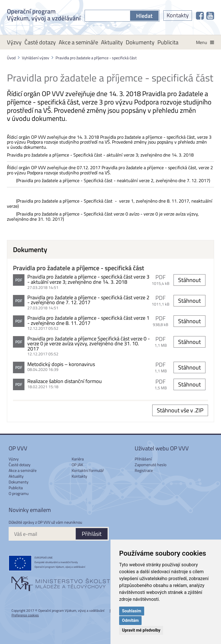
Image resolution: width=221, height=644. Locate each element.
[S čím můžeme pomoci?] (107, 16)
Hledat (144, 16)
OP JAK (77, 465)
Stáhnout (189, 280)
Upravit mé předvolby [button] (141, 630)
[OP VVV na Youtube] (210, 16)
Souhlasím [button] (132, 611)
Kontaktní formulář (88, 470)
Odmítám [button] (130, 620)
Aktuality (112, 42)
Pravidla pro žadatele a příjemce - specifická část (96, 58)
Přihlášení (143, 459)
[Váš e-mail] (42, 534)
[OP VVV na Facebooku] (200, 16)
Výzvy (14, 42)
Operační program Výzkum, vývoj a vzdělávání (44, 14)
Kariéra (78, 459)
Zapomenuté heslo (150, 465)
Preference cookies (25, 615)
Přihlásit (92, 534)
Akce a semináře (78, 42)
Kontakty (178, 15)
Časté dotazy (40, 42)
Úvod (11, 58)
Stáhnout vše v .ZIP (180, 410)
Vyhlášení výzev (36, 58)
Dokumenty (140, 42)
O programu (19, 493)
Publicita (168, 42)
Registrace (144, 470)
